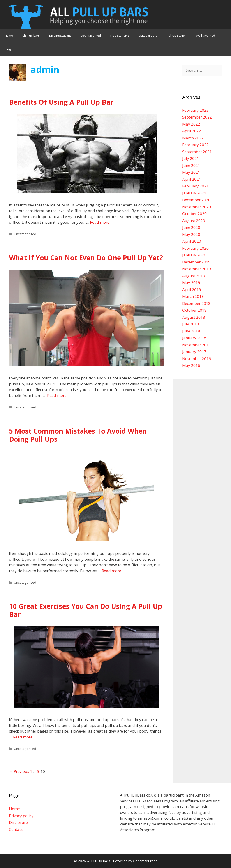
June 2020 (191, 227)
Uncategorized (25, 234)
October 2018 (194, 310)
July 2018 (191, 324)
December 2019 (196, 262)
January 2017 (194, 352)
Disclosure (18, 822)
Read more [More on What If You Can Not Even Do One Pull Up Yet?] (57, 395)
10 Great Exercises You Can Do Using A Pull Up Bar (86, 610)
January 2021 (194, 193)
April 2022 (192, 131)
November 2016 (197, 359)
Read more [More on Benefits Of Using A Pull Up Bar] (100, 222)
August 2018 (194, 317)
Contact (16, 829)
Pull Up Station (177, 36)
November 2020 (197, 207)
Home (9, 36)
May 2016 (191, 365)
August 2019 (194, 276)
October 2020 (194, 214)
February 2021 (195, 186)
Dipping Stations (60, 36)
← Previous (19, 771)
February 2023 (195, 110)
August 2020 (194, 221)
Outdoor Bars (148, 36)
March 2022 (193, 138)
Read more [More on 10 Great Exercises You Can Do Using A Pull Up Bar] (23, 737)
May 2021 (191, 172)
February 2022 (195, 145)
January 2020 (194, 255)
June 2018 (191, 331)
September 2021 (197, 152)
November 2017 (197, 345)
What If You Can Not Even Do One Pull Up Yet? (86, 258)
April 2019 (192, 290)
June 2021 (191, 165)
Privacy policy (21, 816)
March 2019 (193, 296)
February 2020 (195, 248)
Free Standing (120, 36)
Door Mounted (91, 36)
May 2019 (191, 283)
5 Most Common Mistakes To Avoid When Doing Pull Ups (78, 435)
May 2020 (191, 234)
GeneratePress (145, 861)
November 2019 (197, 269)
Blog (8, 49)
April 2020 (192, 241)
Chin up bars (31, 36)
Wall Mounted (206, 36)
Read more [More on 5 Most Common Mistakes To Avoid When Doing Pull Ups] (111, 571)
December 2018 (196, 303)
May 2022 (191, 124)
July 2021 (191, 158)
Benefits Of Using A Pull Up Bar (61, 102)
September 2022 (197, 117)
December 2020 (196, 200)
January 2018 (194, 338)
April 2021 (192, 179)
